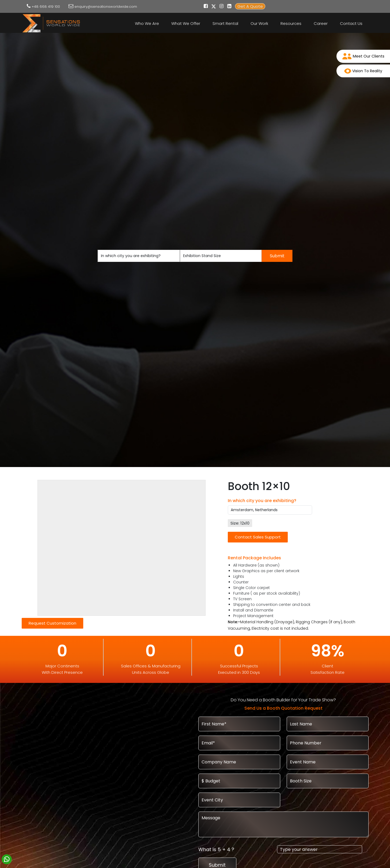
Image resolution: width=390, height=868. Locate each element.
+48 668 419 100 (46, 7)
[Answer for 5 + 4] (320, 849)
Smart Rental (225, 23)
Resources (291, 23)
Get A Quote (250, 6)
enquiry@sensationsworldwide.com (106, 7)
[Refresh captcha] (272, 849)
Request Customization (52, 623)
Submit (277, 256)
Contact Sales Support (258, 537)
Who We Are (147, 23)
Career (321, 23)
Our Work (259, 23)
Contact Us (351, 23)
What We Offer (186, 23)
